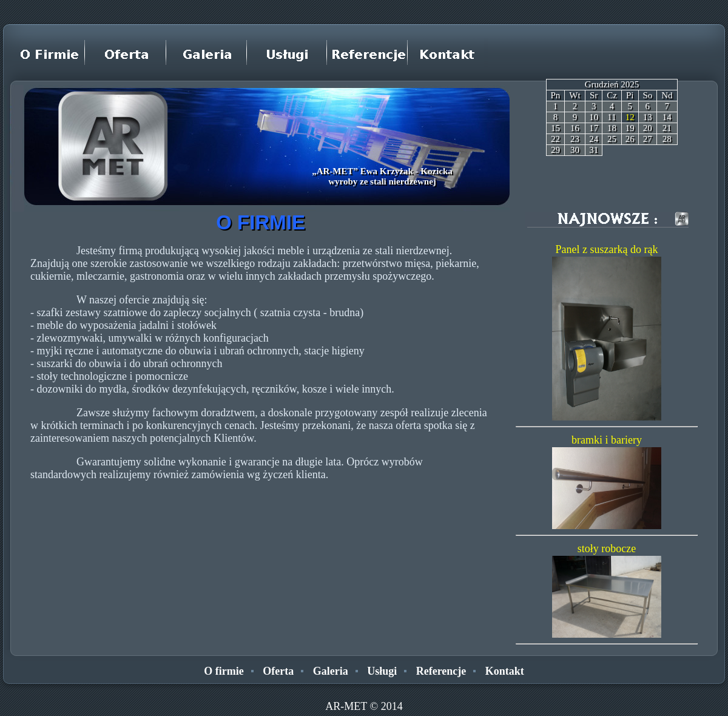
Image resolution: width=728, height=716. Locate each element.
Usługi (382, 671)
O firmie (224, 671)
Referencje (441, 671)
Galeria (331, 671)
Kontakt (505, 671)
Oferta (278, 671)
